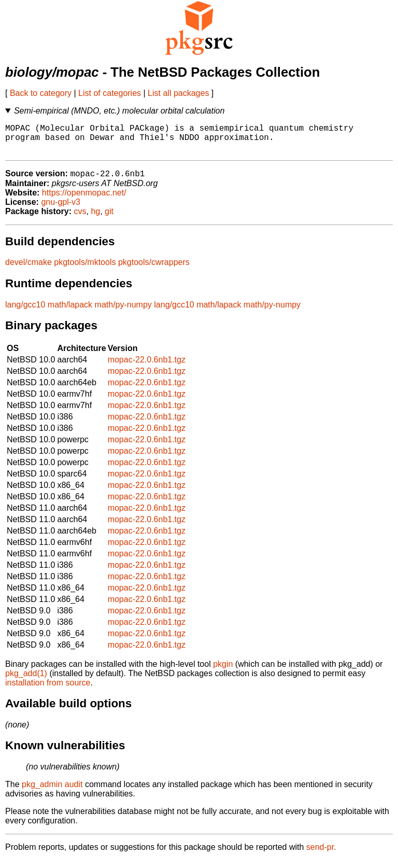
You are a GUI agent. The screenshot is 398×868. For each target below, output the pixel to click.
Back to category (41, 93)
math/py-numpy (123, 312)
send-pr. (321, 855)
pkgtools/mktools (85, 270)
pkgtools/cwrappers (154, 270)
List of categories (110, 93)
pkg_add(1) (26, 681)
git (109, 219)
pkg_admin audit (52, 792)
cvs (80, 219)
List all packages (178, 93)
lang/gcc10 (25, 312)
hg (95, 219)
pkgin (223, 672)
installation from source (48, 690)
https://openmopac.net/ (84, 200)
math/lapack (70, 312)
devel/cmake (29, 270)
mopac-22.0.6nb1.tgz (147, 367)
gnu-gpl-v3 (61, 210)
